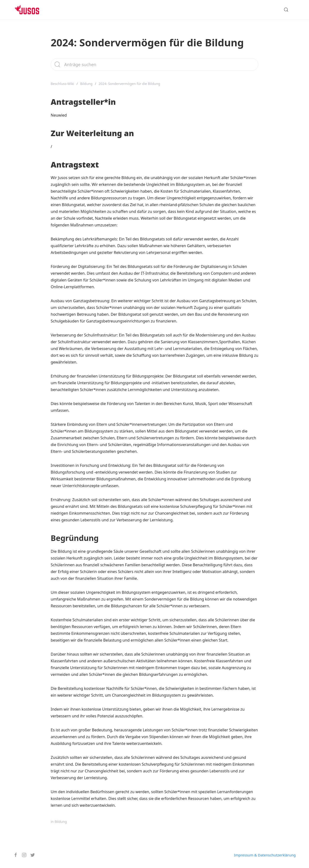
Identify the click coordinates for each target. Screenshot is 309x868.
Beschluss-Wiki (62, 84)
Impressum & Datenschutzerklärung (265, 855)
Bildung (86, 84)
